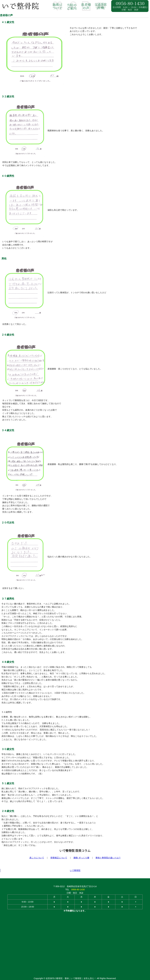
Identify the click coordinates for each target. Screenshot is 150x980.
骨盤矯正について (59, 858)
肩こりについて (37, 858)
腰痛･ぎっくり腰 (81, 858)
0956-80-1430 (78, 890)
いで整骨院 (75, 870)
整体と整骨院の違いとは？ (108, 858)
